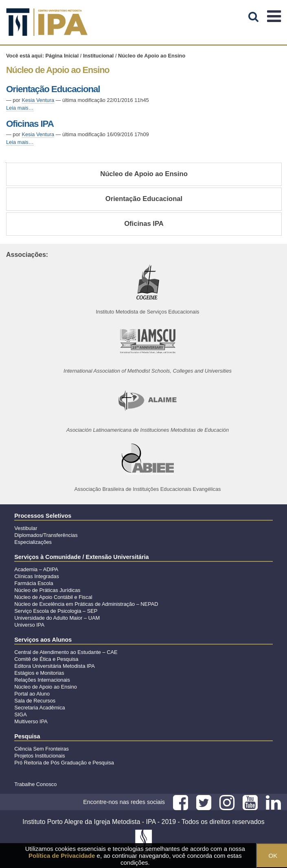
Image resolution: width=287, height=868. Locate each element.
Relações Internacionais (42, 680)
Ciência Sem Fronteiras (42, 749)
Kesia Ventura (38, 100)
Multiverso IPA (31, 721)
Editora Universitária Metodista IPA (54, 666)
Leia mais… (20, 108)
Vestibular (26, 528)
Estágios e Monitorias (39, 673)
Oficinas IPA (30, 124)
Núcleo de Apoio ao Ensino (144, 174)
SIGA (21, 714)
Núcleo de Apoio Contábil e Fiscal (53, 597)
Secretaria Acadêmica (39, 708)
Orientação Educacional (53, 89)
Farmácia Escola (34, 583)
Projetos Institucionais (39, 756)
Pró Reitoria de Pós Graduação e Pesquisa (64, 763)
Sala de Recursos (35, 701)
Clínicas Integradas (37, 576)
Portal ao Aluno (32, 694)
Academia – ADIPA (36, 569)
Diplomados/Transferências (46, 535)
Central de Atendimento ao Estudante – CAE (66, 652)
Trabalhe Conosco (35, 784)
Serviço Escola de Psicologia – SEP (56, 611)
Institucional (98, 56)
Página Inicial (62, 56)
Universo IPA (29, 625)
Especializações (33, 542)
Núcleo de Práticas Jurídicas (47, 590)
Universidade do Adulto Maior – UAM (57, 618)
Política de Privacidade (62, 856)
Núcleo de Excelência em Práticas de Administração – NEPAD (86, 604)
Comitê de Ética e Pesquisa (46, 659)
